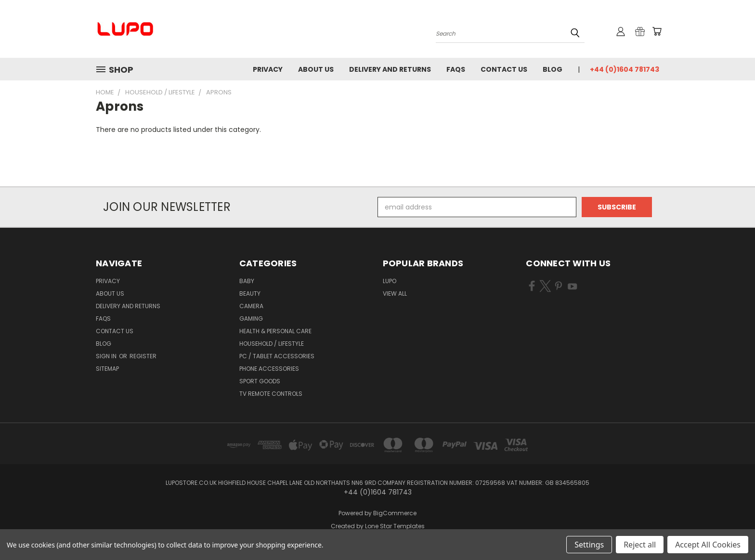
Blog (553, 69)
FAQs (456, 69)
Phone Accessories (269, 369)
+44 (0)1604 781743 (625, 69)
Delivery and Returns (390, 69)
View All (395, 293)
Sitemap (107, 369)
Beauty (250, 293)
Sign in (107, 356)
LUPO (390, 281)
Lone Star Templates (395, 526)
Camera (251, 306)
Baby (247, 281)
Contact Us (504, 69)
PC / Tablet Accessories (277, 356)
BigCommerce (395, 513)
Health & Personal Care (275, 331)
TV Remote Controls (271, 394)
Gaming (251, 319)
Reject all (640, 545)
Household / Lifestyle (272, 344)
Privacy (268, 69)
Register (143, 356)
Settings (589, 545)
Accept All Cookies (708, 545)
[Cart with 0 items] (657, 31)
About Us (316, 69)
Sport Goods (260, 381)
